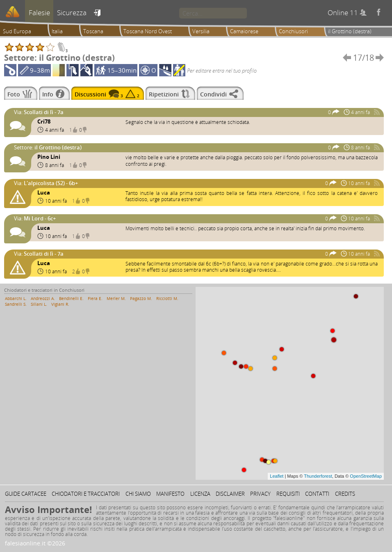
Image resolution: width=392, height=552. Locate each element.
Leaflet (277, 476)
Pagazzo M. (141, 298)
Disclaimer (230, 494)
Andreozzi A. (43, 298)
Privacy (260, 494)
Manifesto (170, 494)
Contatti (317, 494)
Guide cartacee (26, 494)
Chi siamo (138, 494)
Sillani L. (39, 304)
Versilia (201, 31)
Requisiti (288, 494)
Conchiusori (293, 31)
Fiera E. (95, 298)
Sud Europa (17, 31)
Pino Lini (49, 157)
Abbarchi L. (16, 298)
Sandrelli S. (16, 304)
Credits (345, 494)
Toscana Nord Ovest (148, 31)
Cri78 (44, 121)
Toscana (93, 31)
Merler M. (116, 298)
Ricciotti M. (167, 298)
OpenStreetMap (366, 476)
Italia (57, 31)
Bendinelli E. (71, 298)
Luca (44, 192)
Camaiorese (244, 31)
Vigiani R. (60, 304)
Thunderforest (318, 476)
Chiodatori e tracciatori (86, 494)
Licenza (200, 494)
